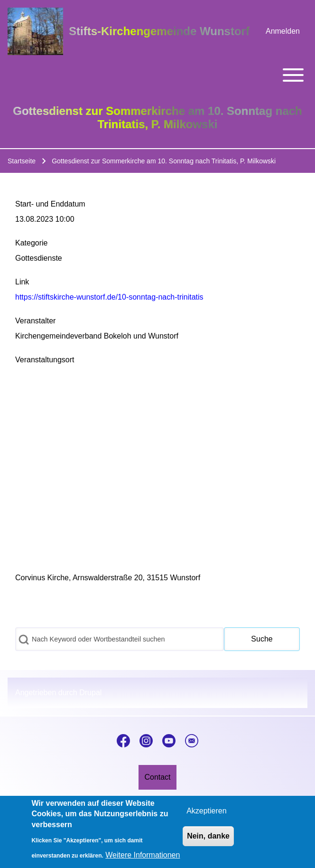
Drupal (90, 693)
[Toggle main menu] (157, 75)
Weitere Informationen (143, 855)
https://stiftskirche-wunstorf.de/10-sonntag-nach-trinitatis (109, 297)
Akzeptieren (207, 811)
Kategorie (32, 243)
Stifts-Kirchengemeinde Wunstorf (159, 31)
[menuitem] (283, 31)
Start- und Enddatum (50, 204)
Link (22, 282)
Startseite (22, 161)
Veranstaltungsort (45, 360)
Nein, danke (208, 836)
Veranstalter (35, 321)
